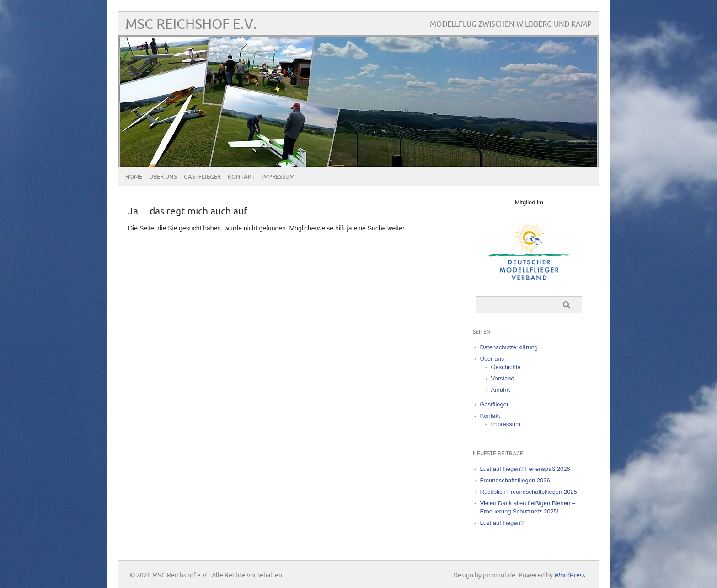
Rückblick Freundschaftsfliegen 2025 (529, 492)
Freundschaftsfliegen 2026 (515, 480)
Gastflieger (202, 177)
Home (134, 177)
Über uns (163, 177)
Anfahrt (501, 390)
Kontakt (241, 177)
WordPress (570, 575)
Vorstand (503, 378)
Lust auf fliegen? (502, 523)
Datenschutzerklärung (509, 347)
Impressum (278, 177)
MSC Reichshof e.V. (191, 24)
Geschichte (506, 367)
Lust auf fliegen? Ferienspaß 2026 (525, 469)
